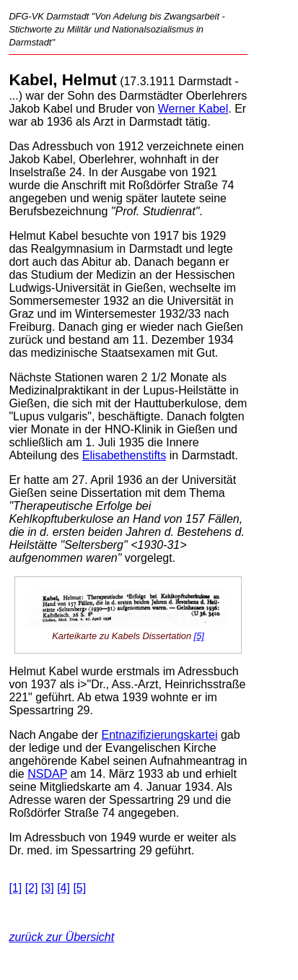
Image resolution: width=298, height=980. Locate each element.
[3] (48, 888)
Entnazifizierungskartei (159, 735)
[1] (15, 888)
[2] (32, 888)
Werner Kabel (193, 109)
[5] (199, 636)
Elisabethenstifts (124, 455)
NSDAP (47, 774)
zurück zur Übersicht (61, 937)
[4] (63, 888)
